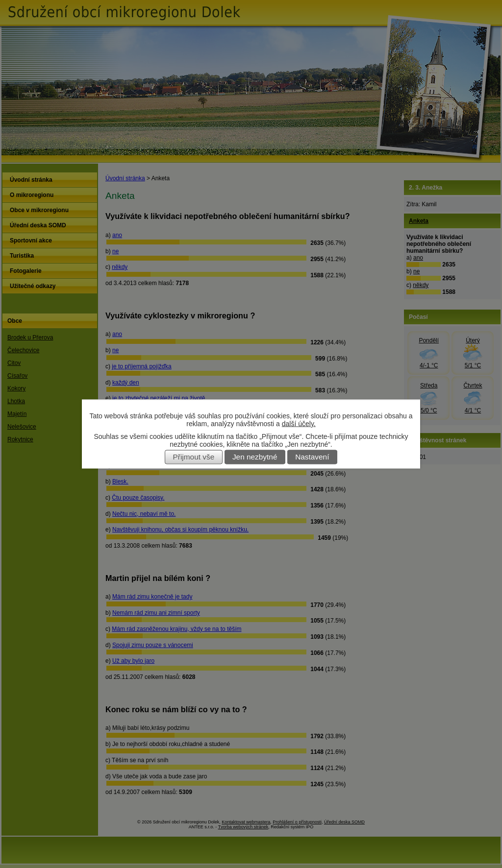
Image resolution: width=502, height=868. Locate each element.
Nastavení (312, 457)
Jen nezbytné (255, 457)
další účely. (299, 424)
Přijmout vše (194, 457)
